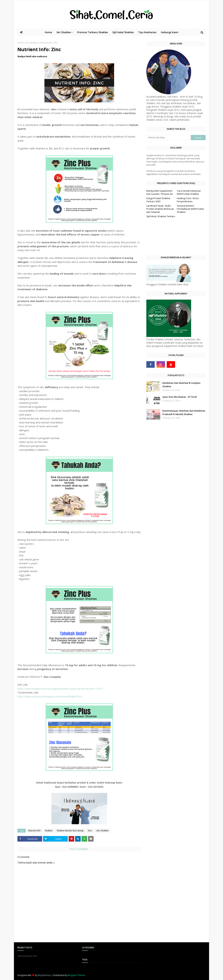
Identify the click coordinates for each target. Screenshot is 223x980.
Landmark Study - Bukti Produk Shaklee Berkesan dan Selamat (160, 209)
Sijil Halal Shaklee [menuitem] (123, 32)
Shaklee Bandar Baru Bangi (70, 831)
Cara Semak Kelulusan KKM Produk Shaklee (189, 192)
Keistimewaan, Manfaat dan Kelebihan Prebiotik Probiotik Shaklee (184, 412)
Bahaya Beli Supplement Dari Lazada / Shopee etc (160, 192)
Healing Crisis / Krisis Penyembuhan (188, 200)
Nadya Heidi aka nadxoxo (32, 56)
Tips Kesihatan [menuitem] (147, 32)
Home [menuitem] (48, 32)
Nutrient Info (34, 831)
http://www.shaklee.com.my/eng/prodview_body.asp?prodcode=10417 (60, 689)
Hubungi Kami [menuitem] (170, 32)
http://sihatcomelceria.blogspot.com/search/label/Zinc (50, 696)
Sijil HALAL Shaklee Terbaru (161, 216)
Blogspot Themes (76, 975)
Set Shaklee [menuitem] (64, 32)
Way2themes (45, 975)
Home (20, 43)
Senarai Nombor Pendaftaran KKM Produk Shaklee (190, 209)
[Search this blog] (169, 138)
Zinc (90, 831)
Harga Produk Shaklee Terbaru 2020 (158, 200)
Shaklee (49, 831)
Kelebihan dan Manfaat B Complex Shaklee (181, 385)
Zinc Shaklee (32, 43)
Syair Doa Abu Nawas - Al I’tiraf (180, 397)
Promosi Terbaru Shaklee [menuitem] (93, 32)
